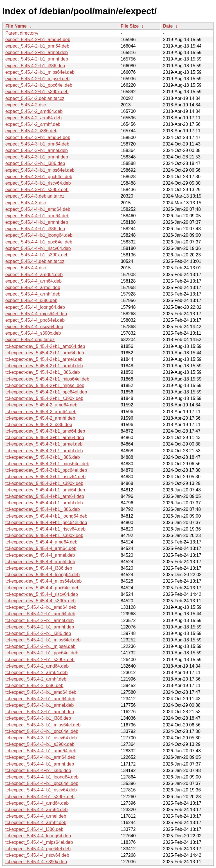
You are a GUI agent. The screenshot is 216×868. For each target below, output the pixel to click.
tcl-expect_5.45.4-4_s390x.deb (36, 862)
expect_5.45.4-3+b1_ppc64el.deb (39, 177)
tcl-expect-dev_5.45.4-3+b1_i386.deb (43, 457)
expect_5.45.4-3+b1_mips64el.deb (40, 170)
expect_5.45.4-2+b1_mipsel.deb (37, 79)
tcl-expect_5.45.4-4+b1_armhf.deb (40, 764)
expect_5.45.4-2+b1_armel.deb (37, 52)
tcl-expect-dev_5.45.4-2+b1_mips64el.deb (47, 379)
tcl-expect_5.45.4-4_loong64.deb (38, 836)
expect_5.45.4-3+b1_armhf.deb (37, 157)
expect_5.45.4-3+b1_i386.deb (35, 163)
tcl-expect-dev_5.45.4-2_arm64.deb (41, 412)
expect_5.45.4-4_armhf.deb (33, 294)
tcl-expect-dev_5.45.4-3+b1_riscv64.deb (45, 477)
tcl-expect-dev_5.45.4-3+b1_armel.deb (44, 444)
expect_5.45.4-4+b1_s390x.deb (37, 255)
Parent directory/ (22, 33)
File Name (16, 26)
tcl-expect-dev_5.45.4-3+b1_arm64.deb (45, 438)
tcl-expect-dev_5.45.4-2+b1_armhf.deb (44, 366)
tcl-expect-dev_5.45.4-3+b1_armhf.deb (44, 451)
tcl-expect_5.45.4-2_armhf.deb (36, 679)
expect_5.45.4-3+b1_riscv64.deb (38, 183)
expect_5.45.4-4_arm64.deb (33, 281)
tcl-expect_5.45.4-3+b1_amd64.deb (41, 692)
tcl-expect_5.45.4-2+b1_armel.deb (40, 620)
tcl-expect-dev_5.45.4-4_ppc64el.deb (42, 588)
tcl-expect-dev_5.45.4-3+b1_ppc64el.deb (46, 470)
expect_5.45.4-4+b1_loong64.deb (39, 235)
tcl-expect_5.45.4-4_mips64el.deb (39, 842)
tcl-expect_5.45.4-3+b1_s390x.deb (40, 744)
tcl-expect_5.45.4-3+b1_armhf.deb (40, 712)
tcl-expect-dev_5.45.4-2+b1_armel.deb (44, 359)
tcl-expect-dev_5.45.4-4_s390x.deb (40, 601)
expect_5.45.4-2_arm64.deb (33, 118)
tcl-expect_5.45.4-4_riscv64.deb (37, 855)
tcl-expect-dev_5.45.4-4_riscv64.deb (42, 594)
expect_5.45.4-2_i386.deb (31, 131)
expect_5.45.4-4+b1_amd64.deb (38, 209)
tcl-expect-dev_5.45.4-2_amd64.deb (41, 405)
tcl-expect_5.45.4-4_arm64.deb (36, 810)
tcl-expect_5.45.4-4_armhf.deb (36, 823)
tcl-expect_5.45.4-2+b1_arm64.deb (40, 614)
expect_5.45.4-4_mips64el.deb (36, 314)
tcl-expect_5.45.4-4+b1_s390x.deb (40, 797)
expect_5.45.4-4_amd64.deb (34, 275)
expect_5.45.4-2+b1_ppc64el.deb (39, 85)
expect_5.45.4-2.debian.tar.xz (35, 98)
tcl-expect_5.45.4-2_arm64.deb (36, 673)
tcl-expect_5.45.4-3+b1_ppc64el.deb (42, 731)
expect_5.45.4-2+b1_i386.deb (35, 66)
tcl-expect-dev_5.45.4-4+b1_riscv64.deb (45, 529)
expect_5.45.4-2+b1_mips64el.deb (40, 72)
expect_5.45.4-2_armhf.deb (33, 124)
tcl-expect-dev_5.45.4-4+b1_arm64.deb (45, 496)
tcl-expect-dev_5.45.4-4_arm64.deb (41, 548)
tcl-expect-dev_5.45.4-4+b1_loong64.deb (46, 516)
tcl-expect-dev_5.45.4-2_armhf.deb (40, 418)
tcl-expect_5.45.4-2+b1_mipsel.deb (40, 646)
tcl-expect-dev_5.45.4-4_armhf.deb (40, 562)
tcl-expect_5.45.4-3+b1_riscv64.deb (41, 738)
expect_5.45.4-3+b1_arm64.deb (37, 144)
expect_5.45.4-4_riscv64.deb (34, 327)
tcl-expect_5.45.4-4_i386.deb (34, 829)
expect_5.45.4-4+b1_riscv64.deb (38, 248)
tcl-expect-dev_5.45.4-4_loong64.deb (42, 575)
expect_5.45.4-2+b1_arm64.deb (37, 46)
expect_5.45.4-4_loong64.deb (35, 307)
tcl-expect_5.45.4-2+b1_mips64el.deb (43, 640)
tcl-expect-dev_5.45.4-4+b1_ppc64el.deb (46, 523)
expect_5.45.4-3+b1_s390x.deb (37, 190)
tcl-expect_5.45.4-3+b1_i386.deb (38, 718)
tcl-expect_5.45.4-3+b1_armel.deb (40, 705)
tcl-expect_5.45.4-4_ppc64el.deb (38, 849)
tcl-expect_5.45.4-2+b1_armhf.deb (40, 627)
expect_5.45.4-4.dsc (26, 268)
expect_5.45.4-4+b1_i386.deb (35, 229)
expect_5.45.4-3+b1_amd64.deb (38, 137)
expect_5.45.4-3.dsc (26, 203)
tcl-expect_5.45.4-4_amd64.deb (37, 803)
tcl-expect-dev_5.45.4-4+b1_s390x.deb (44, 535)
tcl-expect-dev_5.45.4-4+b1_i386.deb (43, 509)
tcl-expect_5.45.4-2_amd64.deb (37, 666)
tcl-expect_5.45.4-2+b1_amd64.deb (41, 607)
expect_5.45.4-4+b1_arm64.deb (37, 216)
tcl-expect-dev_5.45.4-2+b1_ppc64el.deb (46, 392)
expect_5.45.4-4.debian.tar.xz (35, 261)
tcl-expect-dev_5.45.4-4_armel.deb (40, 555)
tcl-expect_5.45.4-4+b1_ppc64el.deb (42, 783)
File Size (130, 26)
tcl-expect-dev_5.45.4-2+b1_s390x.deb (44, 398)
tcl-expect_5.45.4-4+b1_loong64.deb (42, 777)
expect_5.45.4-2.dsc (26, 105)
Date (168, 26)
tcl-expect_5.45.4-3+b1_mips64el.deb (43, 725)
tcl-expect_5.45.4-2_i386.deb (34, 685)
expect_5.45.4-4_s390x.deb (33, 333)
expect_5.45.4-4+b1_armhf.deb (37, 222)
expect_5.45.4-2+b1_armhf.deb (37, 59)
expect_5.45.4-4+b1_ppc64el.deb (39, 242)
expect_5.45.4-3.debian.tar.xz (35, 196)
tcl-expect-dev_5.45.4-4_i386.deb (39, 568)
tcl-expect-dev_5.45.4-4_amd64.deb (41, 542)
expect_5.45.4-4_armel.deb (33, 288)
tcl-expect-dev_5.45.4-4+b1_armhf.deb (44, 503)
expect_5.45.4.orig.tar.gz (30, 340)
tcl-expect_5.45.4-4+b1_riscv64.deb (41, 790)
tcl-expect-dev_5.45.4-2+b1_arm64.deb (45, 353)
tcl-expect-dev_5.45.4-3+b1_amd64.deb (45, 431)
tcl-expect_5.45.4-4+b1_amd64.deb (41, 751)
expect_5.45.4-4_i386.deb (31, 300)
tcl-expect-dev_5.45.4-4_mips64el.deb (43, 581)
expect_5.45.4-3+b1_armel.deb (37, 150)
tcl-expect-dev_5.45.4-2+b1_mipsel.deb (45, 385)
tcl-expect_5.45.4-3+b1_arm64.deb (40, 699)
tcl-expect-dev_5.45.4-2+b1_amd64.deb (45, 346)
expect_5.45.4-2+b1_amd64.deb (38, 40)
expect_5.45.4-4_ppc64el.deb (35, 320)
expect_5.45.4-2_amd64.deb (34, 111)
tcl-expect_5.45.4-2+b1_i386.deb (38, 633)
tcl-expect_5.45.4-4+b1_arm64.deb (40, 757)
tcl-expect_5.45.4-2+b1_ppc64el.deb (42, 653)
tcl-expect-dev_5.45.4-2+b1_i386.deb (43, 372)
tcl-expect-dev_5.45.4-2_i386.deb (39, 425)
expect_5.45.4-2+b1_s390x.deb (37, 92)
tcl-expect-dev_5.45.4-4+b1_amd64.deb (45, 490)
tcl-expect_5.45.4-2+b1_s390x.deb (40, 660)
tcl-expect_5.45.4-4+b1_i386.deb (38, 770)
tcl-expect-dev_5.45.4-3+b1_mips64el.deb (47, 464)
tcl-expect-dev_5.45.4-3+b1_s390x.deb (44, 483)
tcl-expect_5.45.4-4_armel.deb (36, 816)
